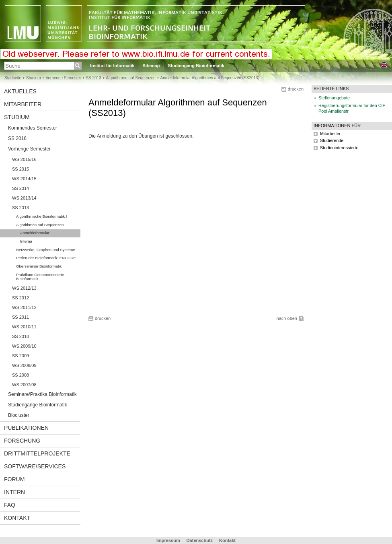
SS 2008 (21, 375)
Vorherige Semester (63, 78)
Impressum (168, 540)
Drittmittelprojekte (37, 453)
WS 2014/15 (24, 179)
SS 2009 (21, 356)
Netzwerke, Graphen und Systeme (46, 250)
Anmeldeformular (35, 233)
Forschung (22, 441)
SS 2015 (21, 169)
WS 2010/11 (24, 327)
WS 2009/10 (24, 346)
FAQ (10, 505)
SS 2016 (17, 138)
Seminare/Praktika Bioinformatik (42, 394)
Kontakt (17, 518)
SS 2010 (21, 336)
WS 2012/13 (24, 288)
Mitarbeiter (23, 104)
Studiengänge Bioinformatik (38, 405)
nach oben (287, 318)
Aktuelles (20, 91)
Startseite (13, 78)
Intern (14, 492)
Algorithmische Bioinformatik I (41, 216)
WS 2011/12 (24, 307)
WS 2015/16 (24, 159)
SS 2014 (21, 188)
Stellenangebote (334, 98)
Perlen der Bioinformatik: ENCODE (46, 258)
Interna (26, 241)
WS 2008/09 (24, 365)
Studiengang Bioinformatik (196, 66)
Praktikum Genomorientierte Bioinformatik (40, 277)
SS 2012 (21, 298)
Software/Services (35, 466)
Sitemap (151, 66)
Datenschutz (200, 540)
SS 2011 (21, 317)
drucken (296, 89)
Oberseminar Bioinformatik (39, 266)
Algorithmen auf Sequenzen (131, 78)
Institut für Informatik (112, 66)
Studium (34, 78)
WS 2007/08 (24, 385)
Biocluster (19, 415)
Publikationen (26, 428)
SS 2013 (93, 78)
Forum (14, 479)
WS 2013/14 (24, 198)
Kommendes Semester (33, 128)
